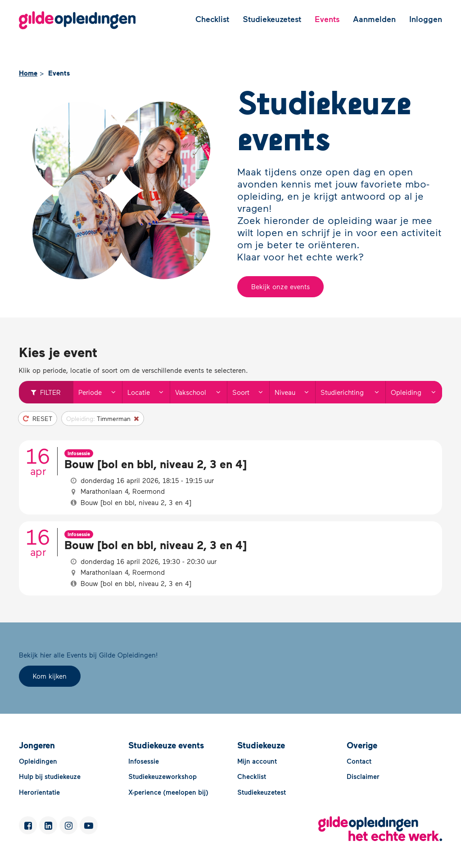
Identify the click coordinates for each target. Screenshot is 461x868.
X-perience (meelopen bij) (168, 792)
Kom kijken (50, 676)
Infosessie (144, 761)
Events (327, 19)
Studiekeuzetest (272, 19)
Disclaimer (363, 776)
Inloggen (426, 19)
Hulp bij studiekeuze (50, 776)
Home (28, 73)
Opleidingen (38, 761)
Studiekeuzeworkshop (163, 776)
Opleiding (416, 392)
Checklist (212, 19)
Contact (359, 761)
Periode (100, 392)
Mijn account (257, 761)
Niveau (295, 392)
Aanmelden (374, 19)
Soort (251, 392)
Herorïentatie (39, 792)
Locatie (149, 392)
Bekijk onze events (280, 286)
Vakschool (201, 392)
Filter (46, 392)
